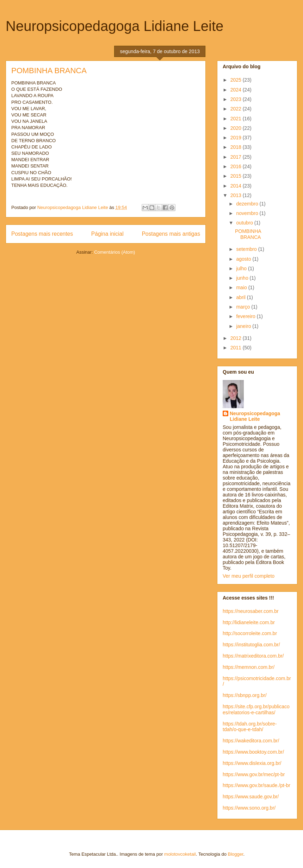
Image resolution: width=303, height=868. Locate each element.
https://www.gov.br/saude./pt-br (256, 785)
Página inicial (107, 234)
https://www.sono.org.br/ (249, 808)
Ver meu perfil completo (249, 576)
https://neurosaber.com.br (251, 611)
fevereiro (246, 316)
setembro (247, 249)
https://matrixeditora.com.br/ (253, 656)
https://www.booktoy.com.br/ (253, 752)
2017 (237, 157)
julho (242, 268)
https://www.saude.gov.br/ (251, 797)
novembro (248, 213)
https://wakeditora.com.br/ (251, 741)
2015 (237, 176)
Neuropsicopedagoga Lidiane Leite (115, 26)
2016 (237, 166)
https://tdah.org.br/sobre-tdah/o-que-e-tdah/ (250, 727)
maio (242, 287)
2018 (237, 147)
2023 (237, 99)
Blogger (236, 854)
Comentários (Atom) (115, 252)
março (244, 307)
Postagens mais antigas (171, 234)
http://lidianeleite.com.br (249, 622)
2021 (237, 119)
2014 (237, 186)
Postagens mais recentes (42, 234)
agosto (244, 259)
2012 (237, 338)
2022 (237, 109)
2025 (237, 80)
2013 (237, 195)
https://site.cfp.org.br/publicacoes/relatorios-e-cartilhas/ (256, 709)
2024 (237, 90)
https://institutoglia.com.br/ (251, 645)
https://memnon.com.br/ (249, 667)
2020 (237, 128)
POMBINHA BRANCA (49, 71)
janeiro (244, 326)
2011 (237, 348)
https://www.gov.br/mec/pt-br (254, 774)
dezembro (248, 204)
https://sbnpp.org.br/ (245, 695)
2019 (237, 138)
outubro (245, 223)
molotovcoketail (180, 854)
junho (243, 278)
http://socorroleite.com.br (250, 633)
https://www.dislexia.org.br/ (252, 763)
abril (241, 297)
